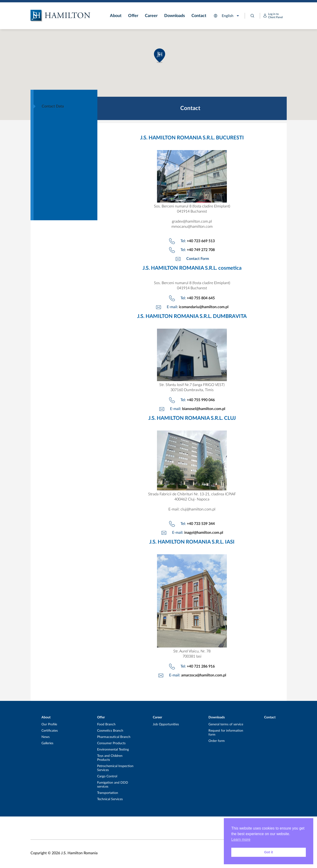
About (116, 16)
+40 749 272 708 (201, 250)
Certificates (50, 731)
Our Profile (49, 724)
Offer (133, 16)
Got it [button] (269, 852)
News (46, 737)
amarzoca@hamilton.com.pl (204, 675)
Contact (199, 16)
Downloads (175, 16)
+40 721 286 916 (201, 666)
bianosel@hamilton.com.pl (204, 409)
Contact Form (198, 259)
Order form (217, 741)
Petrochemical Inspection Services (115, 768)
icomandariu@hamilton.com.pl (204, 307)
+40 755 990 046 (201, 400)
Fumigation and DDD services (113, 785)
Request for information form (226, 733)
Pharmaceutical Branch (114, 737)
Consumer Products (111, 743)
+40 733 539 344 (201, 524)
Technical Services (110, 799)
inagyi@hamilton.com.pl (204, 533)
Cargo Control (107, 776)
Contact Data (53, 106)
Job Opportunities (166, 724)
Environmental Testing (113, 750)
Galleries (47, 743)
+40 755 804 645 (201, 298)
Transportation (108, 793)
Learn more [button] (241, 839)
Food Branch (106, 724)
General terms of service (226, 724)
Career (151, 16)
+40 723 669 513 (201, 241)
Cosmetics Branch (110, 731)
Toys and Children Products (110, 758)
